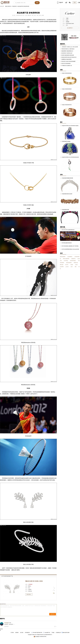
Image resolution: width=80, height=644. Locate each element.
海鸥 (76, 267)
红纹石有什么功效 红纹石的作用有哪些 (68, 61)
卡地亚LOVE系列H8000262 (67, 73)
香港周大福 (76, 263)
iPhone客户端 (35, 633)
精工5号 (67, 265)
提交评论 (53, 614)
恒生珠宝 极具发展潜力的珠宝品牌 (68, 55)
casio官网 (62, 267)
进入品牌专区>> (70, 28)
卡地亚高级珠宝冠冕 (65, 210)
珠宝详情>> (29, 594)
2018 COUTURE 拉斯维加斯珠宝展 (68, 230)
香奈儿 (11, 480)
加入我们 (22, 633)
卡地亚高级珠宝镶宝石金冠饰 (67, 194)
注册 (79, 3)
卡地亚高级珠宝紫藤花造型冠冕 (67, 178)
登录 (75, 3)
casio (72, 267)
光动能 (72, 265)
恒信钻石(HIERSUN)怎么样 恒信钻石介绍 (69, 57)
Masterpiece (37, 299)
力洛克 (76, 265)
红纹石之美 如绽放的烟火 (66, 63)
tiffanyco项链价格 (66, 259)
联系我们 (17, 633)
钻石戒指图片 (70, 257)
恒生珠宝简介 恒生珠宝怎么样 (67, 53)
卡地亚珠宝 (14, 6)
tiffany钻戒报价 (63, 257)
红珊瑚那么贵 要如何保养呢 (66, 59)
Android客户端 (47, 633)
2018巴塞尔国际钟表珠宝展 (67, 243)
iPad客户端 (40, 633)
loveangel (6, 623)
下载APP (60, 3)
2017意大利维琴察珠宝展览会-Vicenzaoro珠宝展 (70, 249)
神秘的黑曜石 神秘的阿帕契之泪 (67, 51)
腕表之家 (5, 20)
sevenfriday (66, 261)
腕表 (13, 570)
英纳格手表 (73, 259)
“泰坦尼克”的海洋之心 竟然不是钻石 (68, 49)
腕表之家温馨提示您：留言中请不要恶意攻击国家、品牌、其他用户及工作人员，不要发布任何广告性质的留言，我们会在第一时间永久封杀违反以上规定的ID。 (28, 606)
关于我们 (12, 633)
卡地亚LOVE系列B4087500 (67, 105)
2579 (67, 25)
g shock (67, 267)
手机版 (53, 633)
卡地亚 (26, 119)
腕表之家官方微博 (66, 633)
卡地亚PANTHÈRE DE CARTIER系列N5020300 (70, 157)
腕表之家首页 (8, 6)
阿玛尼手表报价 (73, 261)
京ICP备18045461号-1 (48, 635)
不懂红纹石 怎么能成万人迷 (67, 66)
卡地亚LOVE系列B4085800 (67, 89)
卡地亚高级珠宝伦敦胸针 (66, 141)
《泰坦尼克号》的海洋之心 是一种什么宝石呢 (70, 47)
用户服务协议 (27, 633)
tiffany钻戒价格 (69, 263)
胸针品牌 (62, 265)
